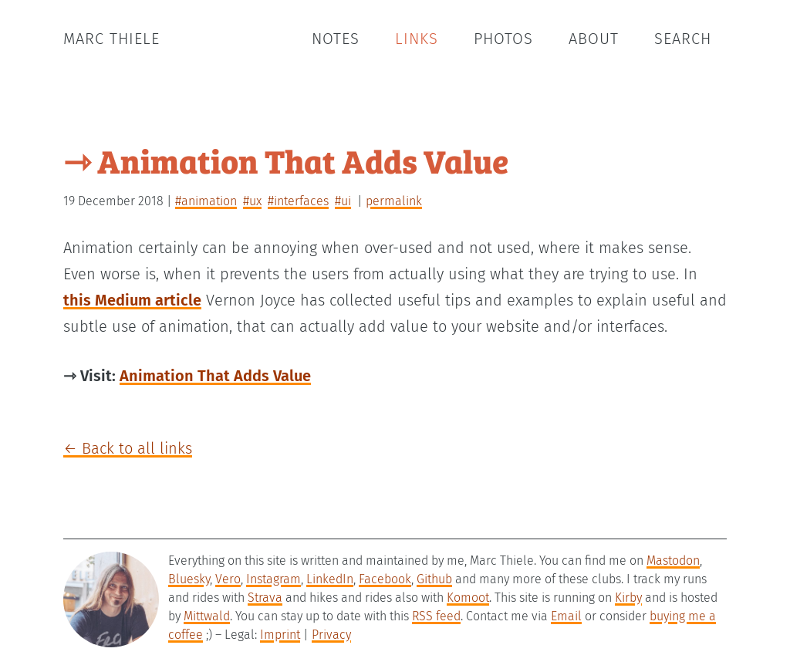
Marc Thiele (111, 39)
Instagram (273, 579)
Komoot (468, 598)
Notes (336, 39)
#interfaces (298, 201)
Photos (503, 39)
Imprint (280, 635)
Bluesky (189, 579)
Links (417, 39)
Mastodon (673, 561)
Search (683, 39)
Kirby (628, 598)
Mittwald (207, 616)
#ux (252, 201)
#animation (206, 201)
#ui (343, 201)
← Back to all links (128, 448)
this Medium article (132, 300)
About (594, 39)
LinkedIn (330, 579)
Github (434, 579)
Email (566, 616)
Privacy (331, 635)
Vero (228, 579)
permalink (394, 201)
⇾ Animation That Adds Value (286, 160)
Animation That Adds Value (215, 376)
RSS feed (436, 616)
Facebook (385, 579)
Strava (265, 598)
